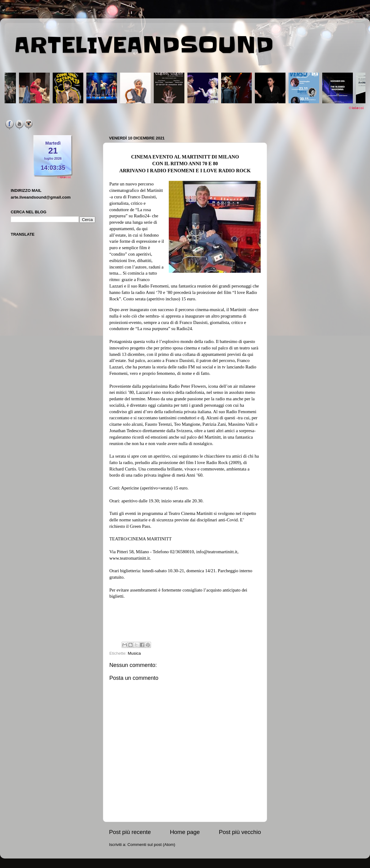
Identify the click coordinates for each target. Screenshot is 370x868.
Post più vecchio (240, 832)
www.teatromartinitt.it (130, 558)
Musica (134, 653)
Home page (185, 832)
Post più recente (130, 832)
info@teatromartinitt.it (217, 552)
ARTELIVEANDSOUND (144, 45)
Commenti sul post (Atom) (151, 845)
